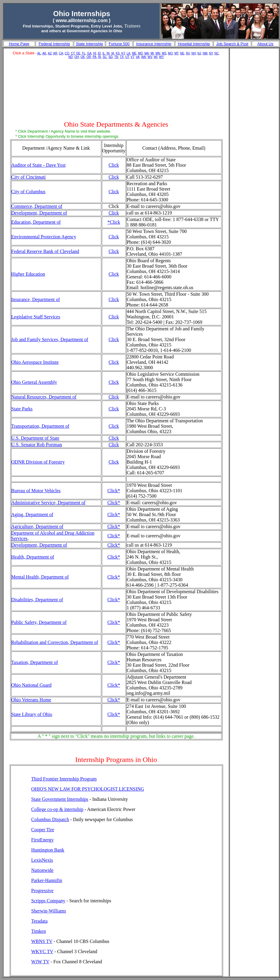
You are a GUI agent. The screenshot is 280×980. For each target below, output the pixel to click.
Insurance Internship (154, 44)
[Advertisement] (116, 91)
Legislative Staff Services (36, 317)
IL (104, 53)
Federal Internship (54, 44)
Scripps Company (48, 901)
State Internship (89, 44)
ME (134, 53)
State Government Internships (60, 799)
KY (123, 53)
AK (44, 53)
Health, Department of (33, 557)
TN (116, 57)
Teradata (40, 921)
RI (99, 57)
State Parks (22, 409)
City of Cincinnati (29, 177)
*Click (114, 222)
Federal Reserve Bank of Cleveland (45, 251)
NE (182, 53)
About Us (265, 44)
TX (122, 57)
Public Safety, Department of (39, 622)
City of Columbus (29, 192)
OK (83, 57)
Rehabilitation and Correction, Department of (55, 642)
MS (164, 53)
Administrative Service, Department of (49, 503)
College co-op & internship (57, 809)
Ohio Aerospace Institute (35, 362)
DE (78, 53)
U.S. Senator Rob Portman (37, 445)
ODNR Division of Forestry (38, 462)
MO (170, 53)
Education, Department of (36, 222)
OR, (89, 57)
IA (113, 53)
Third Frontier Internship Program (64, 779)
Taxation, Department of (35, 662)
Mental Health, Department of (40, 577)
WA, (144, 57)
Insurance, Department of (36, 299)
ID (99, 53)
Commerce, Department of (37, 206)
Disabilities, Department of (37, 600)
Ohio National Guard (31, 685)
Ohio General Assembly (34, 382)
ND (70, 57)
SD (110, 57)
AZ (50, 53)
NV (188, 53)
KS (118, 53)
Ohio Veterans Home (31, 700)
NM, (205, 53)
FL (84, 53)
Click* (114, 491)
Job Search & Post (232, 44)
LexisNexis (42, 860)
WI (156, 57)
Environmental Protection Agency (44, 237)
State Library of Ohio (32, 714)
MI (152, 53)
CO (67, 53)
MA (147, 53)
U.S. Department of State (35, 438)
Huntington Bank (48, 850)
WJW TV (40, 962)
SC (105, 57)
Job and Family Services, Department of (50, 339)
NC (216, 53)
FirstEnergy (43, 840)
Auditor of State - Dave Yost (39, 165)
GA (89, 53)
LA (128, 53)
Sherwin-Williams (49, 911)
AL (39, 53)
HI (95, 53)
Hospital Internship (194, 44)
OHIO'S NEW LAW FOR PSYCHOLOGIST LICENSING (88, 789)
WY (161, 57)
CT (73, 53)
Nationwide (43, 870)
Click (114, 165)
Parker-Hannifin (47, 880)
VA (138, 57)
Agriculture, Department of (37, 526)
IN (108, 53)
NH (193, 53)
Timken (39, 931)
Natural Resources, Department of (44, 397)
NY (211, 53)
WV (150, 57)
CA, (62, 53)
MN (158, 53)
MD (141, 53)
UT (127, 57)
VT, (133, 57)
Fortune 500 (119, 44)
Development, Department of (39, 213)
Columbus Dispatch (50, 819)
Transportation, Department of (40, 426)
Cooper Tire (43, 830)
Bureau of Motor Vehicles (36, 491)
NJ (199, 53)
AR (55, 53)
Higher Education (28, 274)
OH (77, 57)
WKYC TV (42, 951)
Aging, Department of (32, 514)
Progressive (43, 891)
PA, (95, 57)
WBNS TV (42, 941)
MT (176, 53)
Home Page (19, 44)
